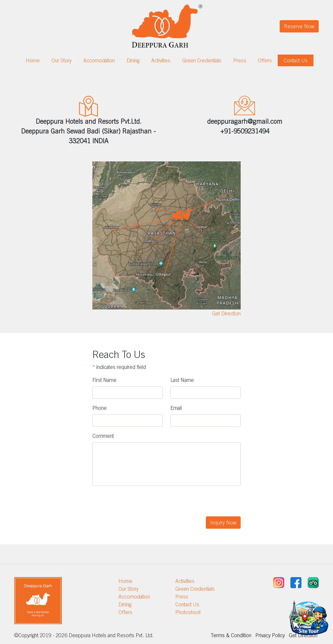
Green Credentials (202, 60)
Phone (100, 408)
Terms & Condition (231, 635)
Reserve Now (299, 26)
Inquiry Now (223, 523)
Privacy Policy (270, 635)
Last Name (182, 380)
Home (33, 60)
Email (176, 408)
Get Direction (226, 313)
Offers (265, 60)
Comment (103, 436)
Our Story (61, 60)
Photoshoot (188, 612)
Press (240, 60)
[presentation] (142, 504)
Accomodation (99, 60)
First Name (104, 380)
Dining (133, 60)
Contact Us (296, 60)
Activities (161, 60)
